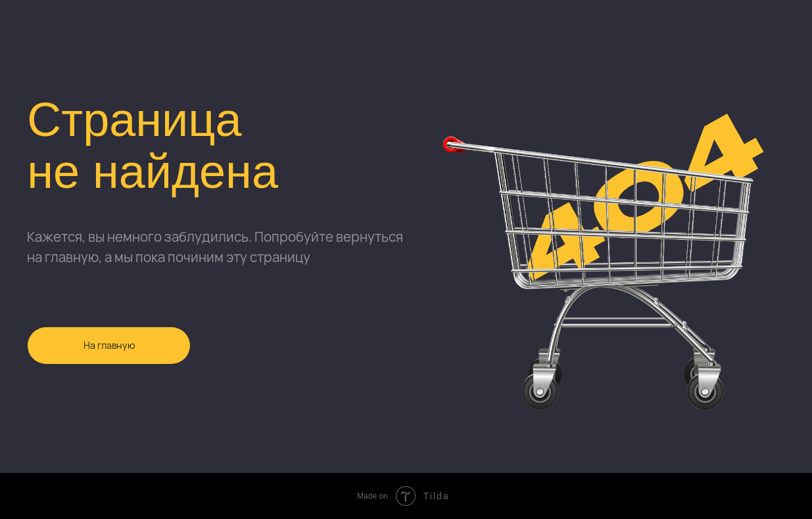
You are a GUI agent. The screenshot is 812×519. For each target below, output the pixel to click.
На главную (109, 345)
